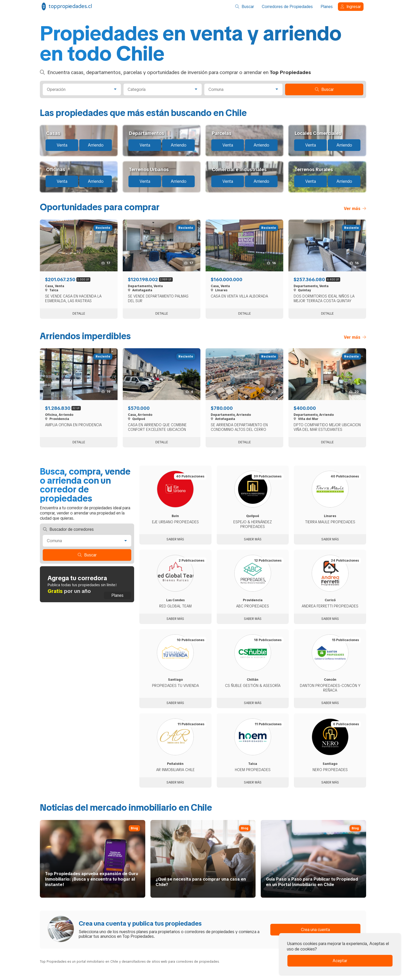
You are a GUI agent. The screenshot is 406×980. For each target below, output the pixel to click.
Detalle (79, 314)
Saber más (175, 539)
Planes (327, 7)
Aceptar (340, 961)
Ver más (355, 209)
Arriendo (96, 145)
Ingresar (351, 7)
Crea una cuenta (315, 930)
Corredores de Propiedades (287, 7)
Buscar (245, 7)
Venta (62, 145)
